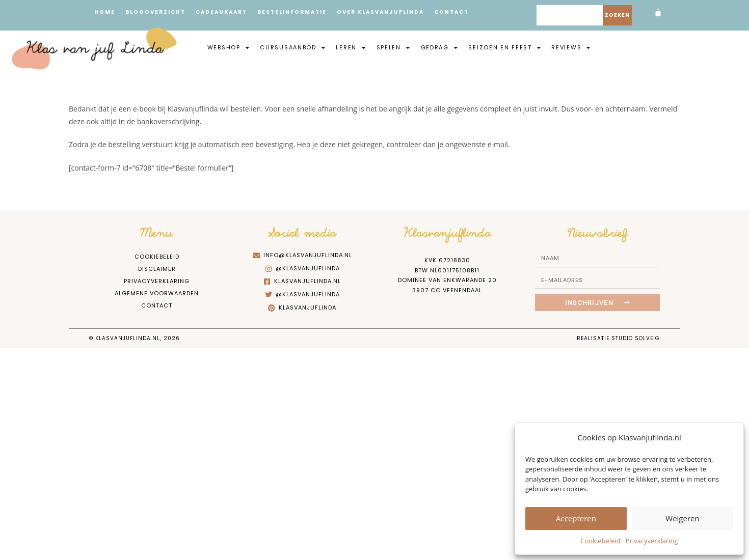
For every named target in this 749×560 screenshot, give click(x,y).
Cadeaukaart (221, 12)
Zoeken (617, 15)
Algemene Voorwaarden (157, 293)
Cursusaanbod (293, 47)
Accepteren (576, 518)
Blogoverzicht (155, 12)
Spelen (394, 47)
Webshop (229, 47)
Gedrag (440, 47)
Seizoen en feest (505, 47)
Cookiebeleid (600, 541)
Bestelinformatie (292, 12)
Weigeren (682, 518)
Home (105, 12)
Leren (351, 47)
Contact (451, 12)
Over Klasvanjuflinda (380, 12)
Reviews (571, 47)
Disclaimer (157, 269)
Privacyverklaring (652, 541)
